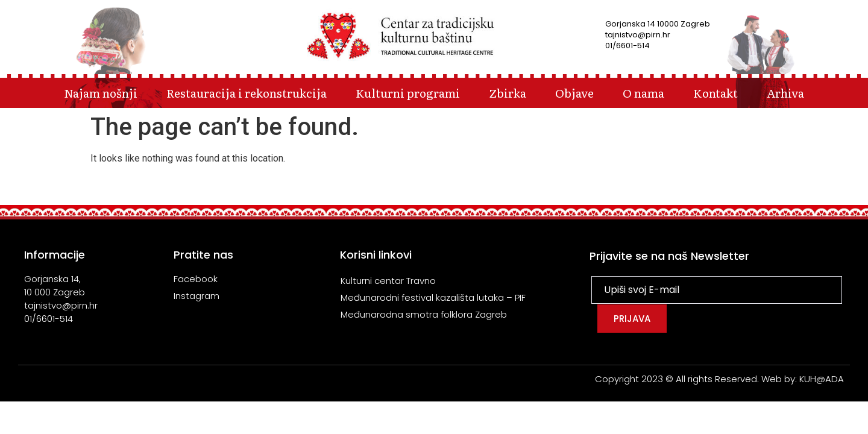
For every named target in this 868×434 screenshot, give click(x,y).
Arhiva (785, 93)
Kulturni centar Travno (388, 281)
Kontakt (715, 93)
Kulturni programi (408, 93)
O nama (643, 93)
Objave (574, 93)
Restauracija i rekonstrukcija (247, 93)
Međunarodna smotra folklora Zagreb (424, 314)
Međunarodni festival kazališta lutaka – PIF (433, 297)
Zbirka (508, 93)
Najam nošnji (101, 93)
